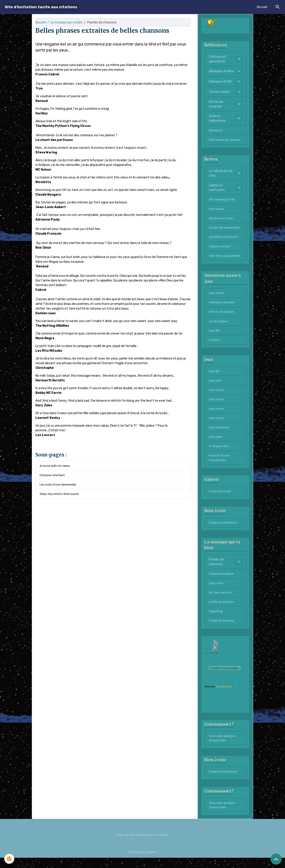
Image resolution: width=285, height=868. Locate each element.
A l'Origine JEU (219, 452)
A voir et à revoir (221, 498)
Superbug (216, 619)
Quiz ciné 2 (217, 394)
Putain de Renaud (222, 629)
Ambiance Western (222, 305)
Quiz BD (214, 334)
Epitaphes (216, 131)
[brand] (41, 7)
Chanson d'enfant (53, 475)
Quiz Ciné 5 (217, 423)
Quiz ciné (215, 385)
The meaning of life (223, 201)
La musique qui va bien (67, 22)
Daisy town (217, 591)
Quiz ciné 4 (217, 296)
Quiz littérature (220, 433)
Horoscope (217, 210)
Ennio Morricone (224, 695)
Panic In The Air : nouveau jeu (220, 464)
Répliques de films (222, 72)
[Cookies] (9, 859)
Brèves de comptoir (216, 105)
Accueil (262, 7)
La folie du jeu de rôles (221, 174)
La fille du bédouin (221, 610)
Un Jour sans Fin (221, 600)
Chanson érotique (222, 581)
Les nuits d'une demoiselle (58, 485)
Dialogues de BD (220, 82)
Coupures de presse (223, 529)
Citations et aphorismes (218, 60)
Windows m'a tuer (222, 220)
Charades (216, 442)
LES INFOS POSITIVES (224, 239)
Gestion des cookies (143, 862)
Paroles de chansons (216, 569)
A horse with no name (55, 466)
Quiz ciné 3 (217, 404)
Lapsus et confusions (217, 189)
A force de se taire (222, 315)
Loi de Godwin (219, 324)
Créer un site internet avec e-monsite (142, 845)
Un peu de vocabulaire (225, 229)
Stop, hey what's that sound (60, 495)
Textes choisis (219, 92)
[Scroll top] (276, 859)
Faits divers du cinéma (225, 140)
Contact (215, 344)
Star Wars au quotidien (225, 258)
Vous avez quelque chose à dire (222, 747)
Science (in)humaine (217, 119)
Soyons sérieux (220, 249)
